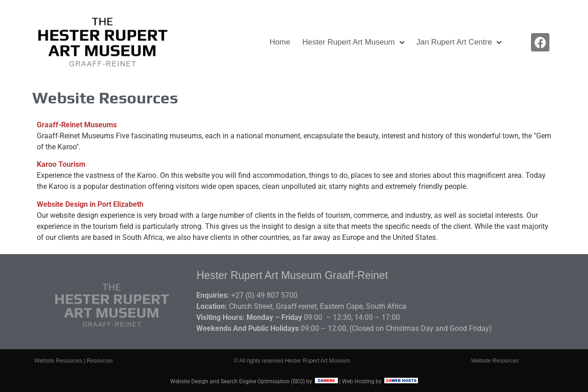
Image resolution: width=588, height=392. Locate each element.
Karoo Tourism (61, 164)
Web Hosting (358, 381)
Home (280, 42)
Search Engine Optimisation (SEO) (263, 381)
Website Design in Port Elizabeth (90, 204)
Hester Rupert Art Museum (353, 42)
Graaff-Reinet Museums (77, 125)
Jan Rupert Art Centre (459, 42)
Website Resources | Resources (74, 361)
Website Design (189, 381)
